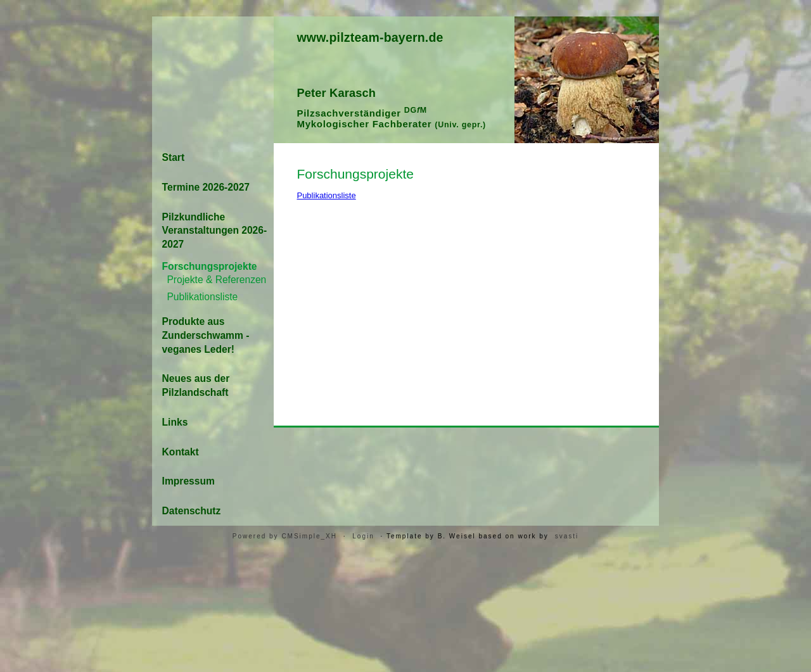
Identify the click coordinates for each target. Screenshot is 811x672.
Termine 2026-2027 (206, 187)
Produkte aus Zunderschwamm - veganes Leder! (206, 335)
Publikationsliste (326, 195)
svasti (567, 536)
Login (363, 536)
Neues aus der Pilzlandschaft (196, 385)
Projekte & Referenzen (216, 280)
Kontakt (181, 452)
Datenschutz (192, 511)
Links (175, 422)
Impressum (188, 481)
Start (174, 157)
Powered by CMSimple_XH (285, 536)
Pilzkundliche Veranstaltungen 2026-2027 (215, 231)
